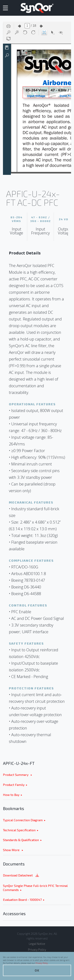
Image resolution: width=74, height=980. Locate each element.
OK (37, 970)
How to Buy (11, 795)
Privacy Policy (42, 963)
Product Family (14, 785)
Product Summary (16, 775)
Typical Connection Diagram (23, 820)
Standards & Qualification (21, 840)
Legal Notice (37, 944)
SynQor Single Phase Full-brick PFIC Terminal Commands (35, 888)
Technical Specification (19, 830)
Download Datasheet (21, 876)
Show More (12, 850)
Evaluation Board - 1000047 (22, 900)
